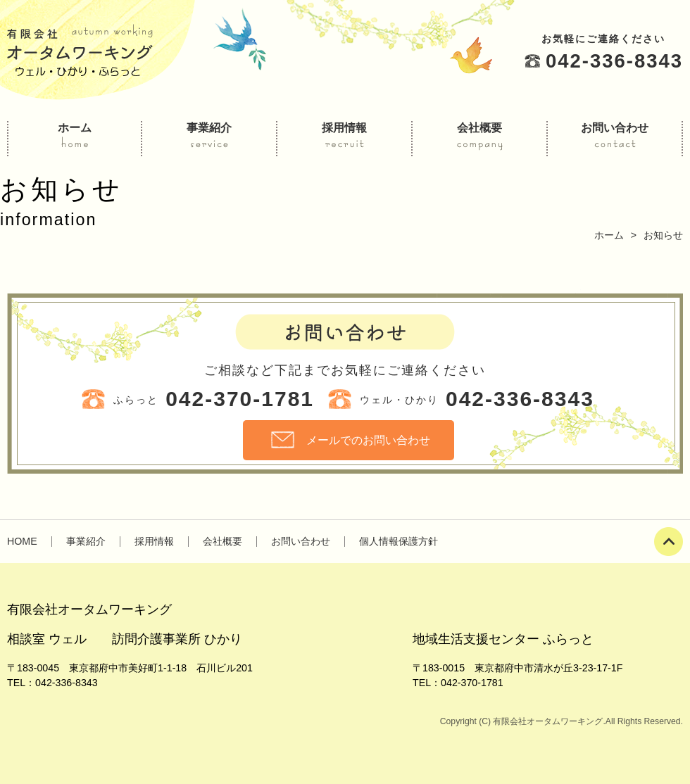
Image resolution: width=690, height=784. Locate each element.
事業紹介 (86, 541)
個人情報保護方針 (399, 541)
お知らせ (663, 235)
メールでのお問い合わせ (368, 440)
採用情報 (154, 541)
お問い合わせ (301, 541)
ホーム (609, 235)
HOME (22, 541)
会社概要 (222, 541)
